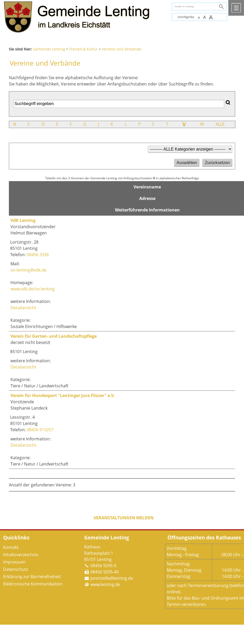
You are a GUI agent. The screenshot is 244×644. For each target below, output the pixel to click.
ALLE (220, 124)
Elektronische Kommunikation (33, 584)
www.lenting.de (105, 584)
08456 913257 (40, 430)
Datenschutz (16, 569)
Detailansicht (23, 308)
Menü (236, 8)
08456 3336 (38, 255)
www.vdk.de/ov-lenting (33, 289)
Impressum (14, 562)
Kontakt (11, 547)
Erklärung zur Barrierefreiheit (32, 577)
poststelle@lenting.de (112, 578)
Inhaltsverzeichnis (21, 555)
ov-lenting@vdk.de (28, 270)
